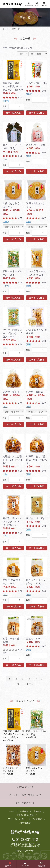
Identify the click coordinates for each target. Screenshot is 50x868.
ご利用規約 (37, 819)
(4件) (29, 286)
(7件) (5, 348)
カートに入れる (13, 113)
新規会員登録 (29, 4)
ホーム (5, 29)
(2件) (29, 344)
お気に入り (44, 5)
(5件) (5, 407)
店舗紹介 (37, 811)
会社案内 (24, 811)
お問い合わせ (25, 823)
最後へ (30, 684)
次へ (19, 684)
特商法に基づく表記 (25, 815)
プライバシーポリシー (17, 819)
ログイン (37, 6)
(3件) (29, 407)
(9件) (29, 222)
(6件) (29, 650)
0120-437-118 (27, 839)
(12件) (29, 94)
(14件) (6, 222)
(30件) (6, 101)
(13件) (6, 286)
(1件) (5, 159)
